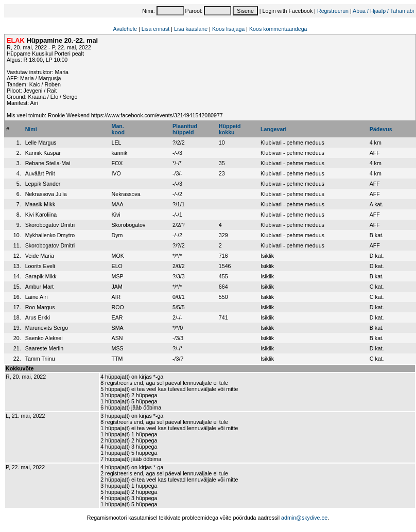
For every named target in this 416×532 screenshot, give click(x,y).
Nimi (31, 129)
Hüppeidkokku (230, 129)
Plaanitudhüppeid (185, 129)
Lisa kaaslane (191, 29)
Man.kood (118, 129)
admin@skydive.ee (304, 518)
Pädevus (381, 129)
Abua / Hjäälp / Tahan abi (383, 11)
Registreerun (333, 11)
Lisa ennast (156, 29)
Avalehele (125, 29)
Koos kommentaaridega (278, 29)
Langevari (273, 129)
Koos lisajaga (228, 29)
